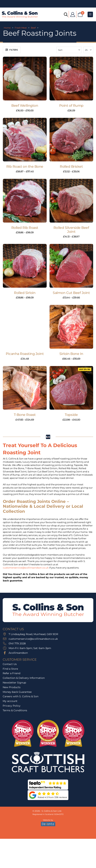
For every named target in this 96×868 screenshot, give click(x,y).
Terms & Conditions (15, 710)
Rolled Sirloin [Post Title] (25, 293)
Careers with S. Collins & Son (21, 696)
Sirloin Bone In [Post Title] (71, 354)
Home (7, 28)
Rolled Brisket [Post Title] (71, 167)
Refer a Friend (11, 673)
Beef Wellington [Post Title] (25, 106)
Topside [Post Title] (71, 415)
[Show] (88, 50)
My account (10, 701)
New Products (12, 687)
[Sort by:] (69, 50)
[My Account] (73, 14)
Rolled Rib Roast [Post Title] (25, 228)
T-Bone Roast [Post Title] (25, 415)
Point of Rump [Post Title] (71, 106)
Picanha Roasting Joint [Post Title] (25, 354)
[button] (12, 50)
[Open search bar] (66, 14)
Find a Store (10, 669)
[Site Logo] (20, 14)
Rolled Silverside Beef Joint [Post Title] (71, 230)
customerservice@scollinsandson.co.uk (26, 568)
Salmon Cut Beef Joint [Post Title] (71, 293)
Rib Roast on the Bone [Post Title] (25, 167)
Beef (33, 28)
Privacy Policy (12, 706)
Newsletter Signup (14, 683)
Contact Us (10, 664)
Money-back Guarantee (17, 692)
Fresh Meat (21, 28)
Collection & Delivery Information (24, 678)
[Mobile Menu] (90, 14)
